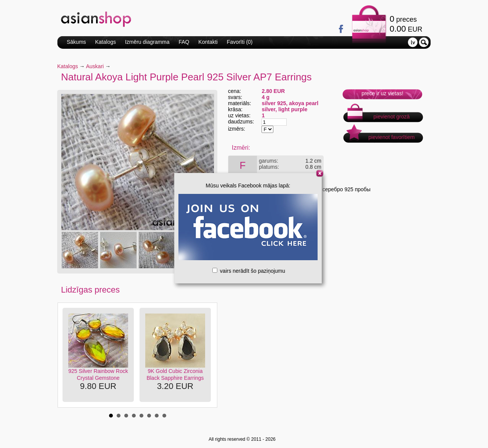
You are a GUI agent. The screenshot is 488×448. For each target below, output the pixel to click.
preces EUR (406, 24)
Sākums (76, 42)
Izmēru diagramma (147, 42)
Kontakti (208, 42)
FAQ (184, 42)
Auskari (95, 66)
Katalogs (105, 42)
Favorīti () (240, 42)
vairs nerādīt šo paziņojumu (249, 271)
